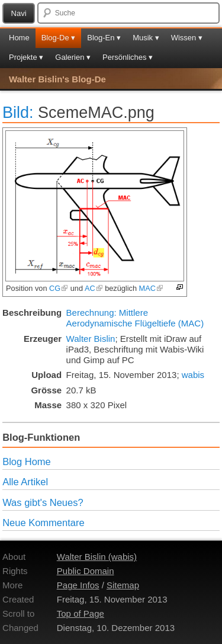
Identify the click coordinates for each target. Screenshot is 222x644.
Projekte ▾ (26, 57)
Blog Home (27, 462)
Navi (19, 13)
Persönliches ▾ (128, 57)
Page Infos (78, 585)
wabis (193, 375)
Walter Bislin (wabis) (97, 557)
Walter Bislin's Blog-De (57, 79)
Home (19, 38)
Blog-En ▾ (104, 38)
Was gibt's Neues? (43, 502)
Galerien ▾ (73, 57)
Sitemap (123, 585)
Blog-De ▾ (59, 38)
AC (94, 288)
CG (59, 288)
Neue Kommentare (44, 523)
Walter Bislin (91, 339)
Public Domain (86, 571)
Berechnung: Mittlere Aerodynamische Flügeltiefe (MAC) (135, 318)
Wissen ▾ (187, 38)
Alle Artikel (25, 482)
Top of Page (81, 613)
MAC (151, 288)
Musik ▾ (146, 38)
